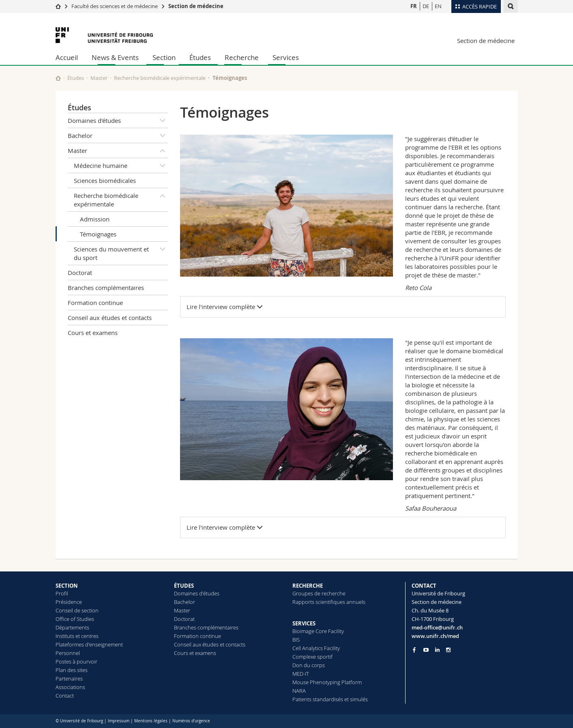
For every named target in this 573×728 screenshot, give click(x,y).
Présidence (69, 602)
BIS (296, 640)
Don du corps (309, 665)
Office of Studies (75, 619)
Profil (62, 593)
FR (414, 6)
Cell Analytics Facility (316, 648)
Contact (65, 696)
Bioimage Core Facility (318, 631)
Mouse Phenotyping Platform (327, 682)
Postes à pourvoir (76, 661)
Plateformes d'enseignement (89, 644)
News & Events (115, 57)
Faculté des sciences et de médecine (115, 6)
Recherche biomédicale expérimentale (160, 78)
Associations (70, 687)
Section (164, 57)
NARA (299, 691)
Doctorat (80, 273)
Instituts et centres (77, 636)
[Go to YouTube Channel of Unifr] (426, 650)
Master (99, 78)
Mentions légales (151, 721)
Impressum (119, 721)
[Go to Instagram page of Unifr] (448, 650)
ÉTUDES (184, 586)
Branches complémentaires (106, 288)
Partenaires (69, 679)
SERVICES (304, 623)
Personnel (68, 653)
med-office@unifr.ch (437, 627)
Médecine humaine (121, 165)
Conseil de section (77, 610)
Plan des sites (72, 670)
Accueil (67, 57)
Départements (72, 627)
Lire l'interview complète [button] (225, 307)
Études (200, 57)
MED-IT (301, 674)
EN (438, 6)
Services (286, 57)
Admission (95, 219)
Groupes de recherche (319, 593)
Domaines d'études (118, 120)
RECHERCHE (308, 586)
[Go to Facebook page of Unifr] (414, 650)
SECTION (67, 586)
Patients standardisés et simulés (330, 699)
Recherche (242, 57)
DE (426, 6)
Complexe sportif (312, 657)
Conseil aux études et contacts (110, 318)
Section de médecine (196, 6)
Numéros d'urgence (191, 721)
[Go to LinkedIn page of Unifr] (437, 650)
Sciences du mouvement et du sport (121, 252)
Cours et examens (93, 333)
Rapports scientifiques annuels (329, 602)
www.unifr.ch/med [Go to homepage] (435, 636)
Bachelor (118, 135)
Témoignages (98, 234)
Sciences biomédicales (105, 180)
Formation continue (95, 303)
